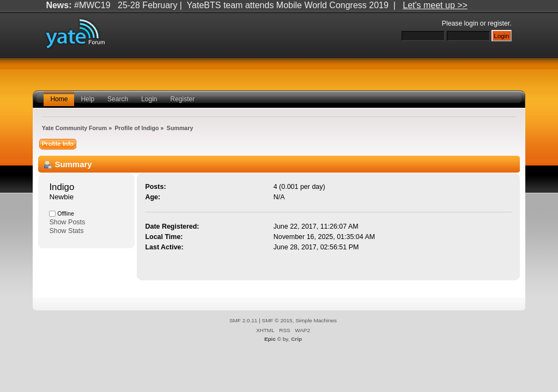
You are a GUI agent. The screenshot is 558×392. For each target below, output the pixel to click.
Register (183, 99)
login (471, 23)
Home (59, 99)
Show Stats (66, 231)
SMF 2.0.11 (244, 320)
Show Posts (67, 222)
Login (149, 99)
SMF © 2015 (277, 320)
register (499, 23)
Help (87, 99)
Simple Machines (316, 320)
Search (118, 99)
